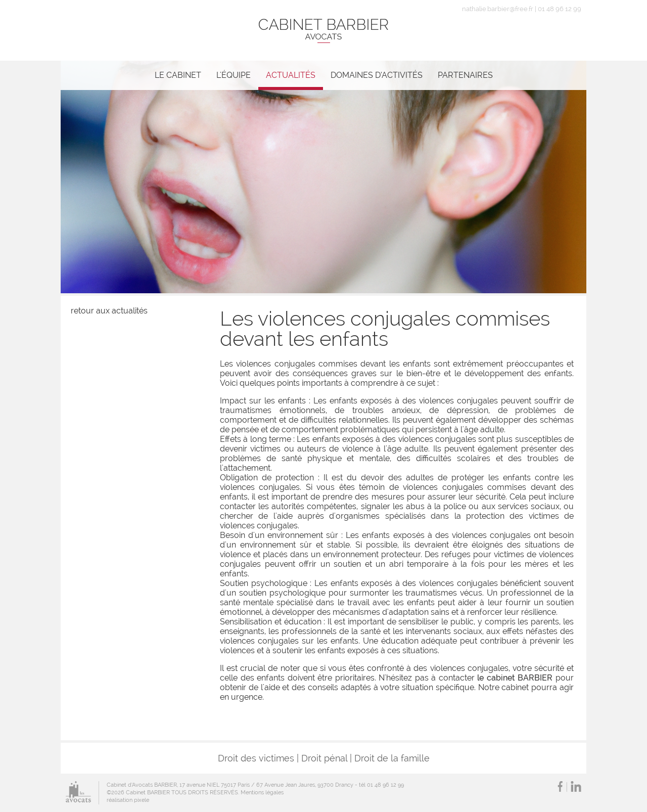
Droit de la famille (392, 758)
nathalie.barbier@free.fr (498, 9)
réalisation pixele (128, 800)
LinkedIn (576, 786)
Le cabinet (178, 75)
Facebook (560, 786)
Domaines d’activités (377, 75)
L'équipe (234, 75)
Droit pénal (324, 758)
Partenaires (465, 75)
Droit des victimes (256, 758)
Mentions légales (262, 793)
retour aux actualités (109, 311)
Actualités (291, 75)
